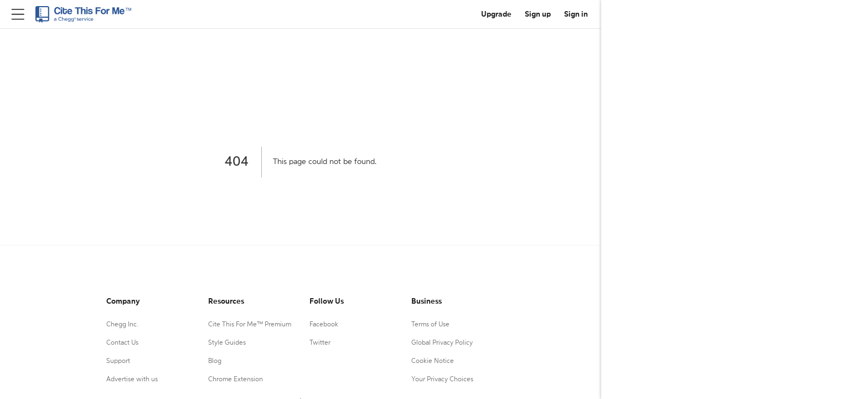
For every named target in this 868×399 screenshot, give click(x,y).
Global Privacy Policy (442, 343)
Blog (215, 361)
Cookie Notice (433, 361)
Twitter (320, 343)
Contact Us (122, 343)
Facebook (324, 325)
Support (118, 361)
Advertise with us (132, 380)
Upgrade (496, 14)
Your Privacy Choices (442, 380)
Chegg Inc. (122, 325)
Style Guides (227, 343)
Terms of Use (430, 325)
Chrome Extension (236, 380)
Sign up (538, 14)
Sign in (576, 14)
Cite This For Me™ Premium (250, 325)
